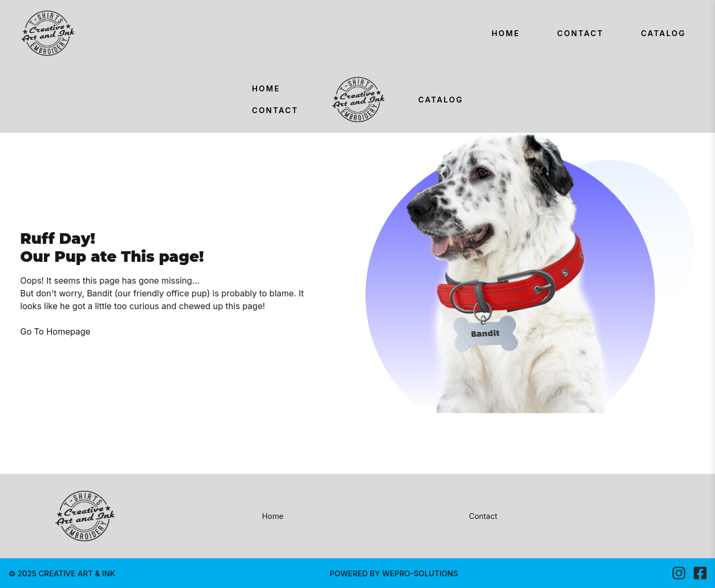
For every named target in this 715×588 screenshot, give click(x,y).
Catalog (663, 33)
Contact (581, 33)
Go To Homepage (55, 331)
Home (505, 33)
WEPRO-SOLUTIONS (420, 573)
